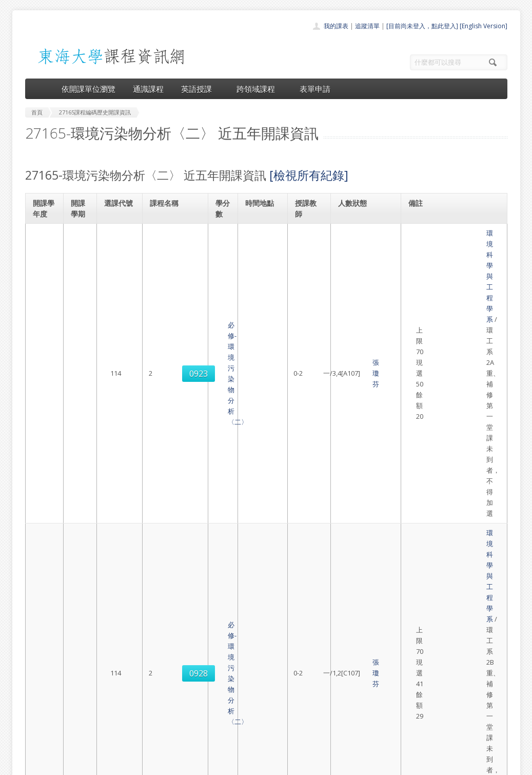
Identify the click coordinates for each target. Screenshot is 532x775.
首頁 (233, 668)
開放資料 (240, 724)
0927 (120, 405)
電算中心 (165, 764)
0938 (120, 457)
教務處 (197, 764)
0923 (120, 249)
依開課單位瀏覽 (88, 89)
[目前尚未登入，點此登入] (422, 26)
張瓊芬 (308, 249)
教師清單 (240, 736)
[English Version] (484, 26)
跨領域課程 (259, 89)
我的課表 (336, 26)
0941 (120, 509)
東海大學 (34, 764)
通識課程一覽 (246, 691)
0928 (120, 301)
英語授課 (200, 89)
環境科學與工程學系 (444, 233)
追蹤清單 (367, 26)
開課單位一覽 (246, 679)
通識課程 (148, 89)
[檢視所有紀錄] (309, 175)
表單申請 (315, 89)
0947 (120, 560)
